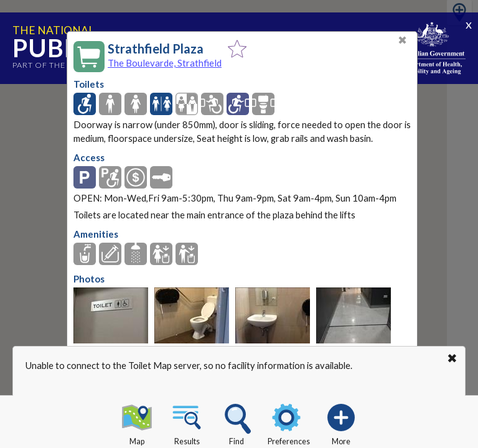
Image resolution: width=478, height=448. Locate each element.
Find (237, 422)
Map (137, 422)
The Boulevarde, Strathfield (165, 63)
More (341, 422)
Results (187, 422)
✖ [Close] (402, 40)
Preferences (289, 422)
